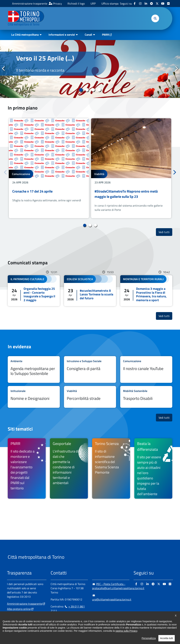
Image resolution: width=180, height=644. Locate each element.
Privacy (57, 4)
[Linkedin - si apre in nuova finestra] (146, 4)
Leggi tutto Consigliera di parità (90, 369)
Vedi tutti (165, 232)
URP (93, 4)
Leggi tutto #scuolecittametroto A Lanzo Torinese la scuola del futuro (90, 291)
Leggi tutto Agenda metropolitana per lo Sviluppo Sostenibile (34, 369)
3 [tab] (93, 90)
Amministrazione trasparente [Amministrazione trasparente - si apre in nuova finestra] (30, 4)
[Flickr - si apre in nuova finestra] (168, 4)
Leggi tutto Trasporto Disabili (146, 397)
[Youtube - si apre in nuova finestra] (163, 4)
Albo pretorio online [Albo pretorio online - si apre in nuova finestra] (19, 609)
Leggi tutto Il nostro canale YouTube (146, 369)
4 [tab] (99, 90)
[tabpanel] (90, 69)
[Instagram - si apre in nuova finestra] (140, 4)
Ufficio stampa (110, 4)
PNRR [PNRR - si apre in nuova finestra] (105, 35)
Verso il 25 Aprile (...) (45, 58)
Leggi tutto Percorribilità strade (90, 397)
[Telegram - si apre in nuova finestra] (152, 4)
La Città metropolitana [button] (25, 35)
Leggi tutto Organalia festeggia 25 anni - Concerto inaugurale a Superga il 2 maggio (34, 291)
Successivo (176, 69)
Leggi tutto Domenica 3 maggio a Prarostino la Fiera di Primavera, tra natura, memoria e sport (146, 291)
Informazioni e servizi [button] (62, 35)
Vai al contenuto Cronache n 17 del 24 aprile (49, 168)
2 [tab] (87, 90)
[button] (155, 18)
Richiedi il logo (76, 4)
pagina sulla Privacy (126, 638)
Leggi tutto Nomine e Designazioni (34, 397)
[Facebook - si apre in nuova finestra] (135, 4)
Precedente (4, 69)
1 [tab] (81, 90)
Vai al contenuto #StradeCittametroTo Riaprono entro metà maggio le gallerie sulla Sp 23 (131, 168)
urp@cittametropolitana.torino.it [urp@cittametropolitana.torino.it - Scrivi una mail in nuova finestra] (112, 597)
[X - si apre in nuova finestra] (157, 4)
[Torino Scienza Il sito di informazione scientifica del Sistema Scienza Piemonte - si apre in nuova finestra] (111, 468)
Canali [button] (88, 35)
